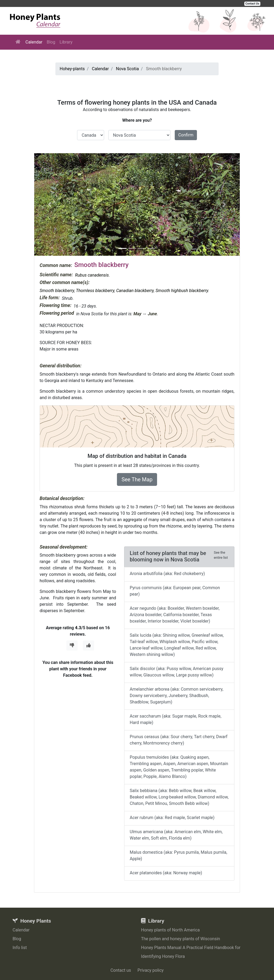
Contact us (121, 970)
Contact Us (252, 4)
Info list (20, 948)
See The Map (137, 479)
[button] (50, 204)
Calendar (34, 42)
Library (66, 42)
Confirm (186, 135)
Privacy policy (151, 970)
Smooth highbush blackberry (182, 291)
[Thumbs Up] (89, 646)
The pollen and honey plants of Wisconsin (180, 939)
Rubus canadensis (92, 275)
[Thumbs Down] (72, 646)
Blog (51, 42)
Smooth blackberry (57, 291)
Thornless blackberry (95, 291)
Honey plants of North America (170, 930)
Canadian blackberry (135, 291)
